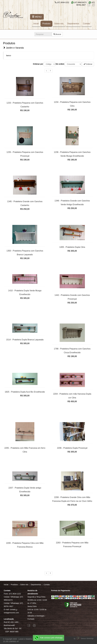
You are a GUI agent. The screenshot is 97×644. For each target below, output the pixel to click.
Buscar (57, 34)
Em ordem (60, 64)
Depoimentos (73, 24)
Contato (87, 24)
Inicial (36, 24)
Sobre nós (59, 24)
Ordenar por (38, 64)
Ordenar (88, 64)
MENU (37, 17)
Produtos (46, 24)
